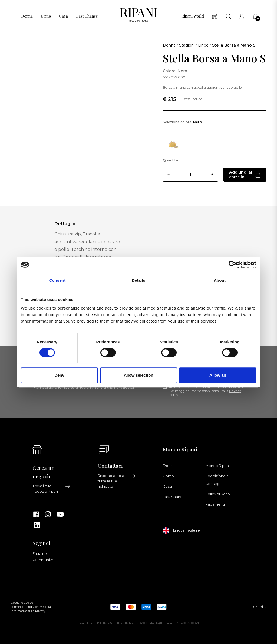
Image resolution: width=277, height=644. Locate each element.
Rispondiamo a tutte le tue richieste (117, 481)
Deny (59, 375)
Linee (203, 45)
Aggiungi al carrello (245, 175)
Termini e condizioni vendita (31, 607)
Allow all (218, 375)
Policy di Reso (218, 494)
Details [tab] (138, 280)
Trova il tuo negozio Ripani (52, 489)
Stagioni (187, 45)
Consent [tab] (57, 280)
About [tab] (220, 280)
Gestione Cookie (22, 603)
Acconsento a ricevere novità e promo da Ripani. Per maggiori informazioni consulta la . (206, 391)
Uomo (46, 16)
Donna (27, 16)
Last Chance (87, 16)
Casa (63, 16)
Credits (260, 607)
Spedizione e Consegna (217, 480)
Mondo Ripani (217, 466)
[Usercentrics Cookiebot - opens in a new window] (233, 265)
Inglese (193, 530)
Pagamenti (215, 504)
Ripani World (193, 16)
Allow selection (138, 375)
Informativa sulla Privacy (28, 611)
